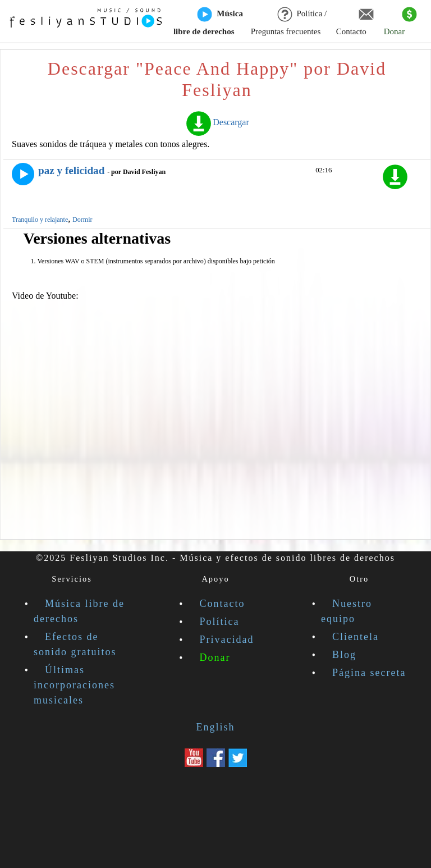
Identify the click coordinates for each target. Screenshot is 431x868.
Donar (400, 22)
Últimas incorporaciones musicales (74, 685)
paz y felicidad (71, 170)
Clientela (356, 637)
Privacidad (227, 639)
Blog (344, 655)
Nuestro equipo (347, 611)
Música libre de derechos (208, 22)
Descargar (217, 122)
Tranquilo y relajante (40, 220)
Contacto (355, 22)
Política (220, 622)
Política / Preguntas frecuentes (289, 22)
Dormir (82, 220)
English (215, 727)
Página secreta (369, 673)
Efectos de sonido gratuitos (75, 644)
